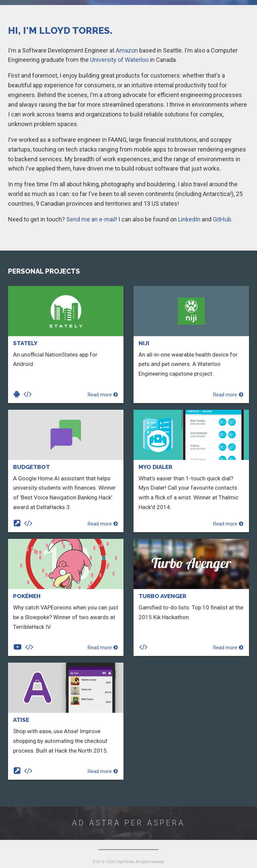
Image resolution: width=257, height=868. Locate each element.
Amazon (127, 50)
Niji (144, 343)
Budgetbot (31, 467)
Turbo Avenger (162, 596)
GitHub (222, 219)
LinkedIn (189, 219)
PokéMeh (27, 596)
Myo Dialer (155, 467)
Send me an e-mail (91, 219)
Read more (103, 395)
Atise (21, 720)
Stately (25, 343)
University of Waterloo (119, 60)
